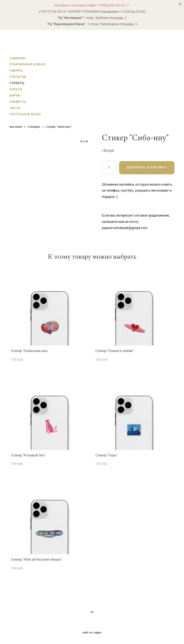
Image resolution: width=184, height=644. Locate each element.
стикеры (34, 127)
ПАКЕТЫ (16, 89)
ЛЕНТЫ (15, 108)
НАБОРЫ (16, 71)
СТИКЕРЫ (17, 83)
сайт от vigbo (92, 633)
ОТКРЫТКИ (18, 77)
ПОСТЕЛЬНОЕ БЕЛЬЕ (25, 114)
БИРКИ (15, 96)
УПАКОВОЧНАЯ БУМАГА (28, 64)
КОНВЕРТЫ (18, 102)
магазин (16, 127)
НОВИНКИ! (18, 58)
